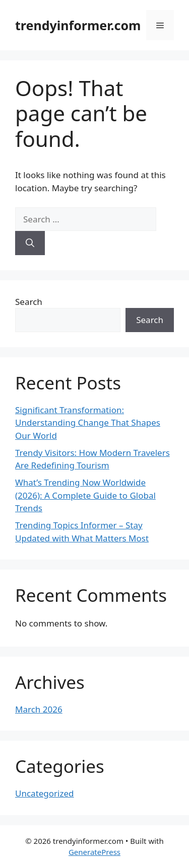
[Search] (30, 243)
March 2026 (39, 709)
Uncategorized (45, 793)
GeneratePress (94, 852)
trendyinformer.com (78, 25)
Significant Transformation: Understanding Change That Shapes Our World (88, 423)
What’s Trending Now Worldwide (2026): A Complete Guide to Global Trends (85, 495)
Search (29, 302)
